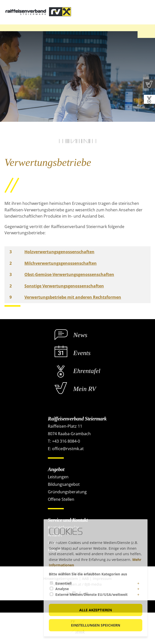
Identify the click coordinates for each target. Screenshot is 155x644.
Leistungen (58, 477)
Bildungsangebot (64, 484)
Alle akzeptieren (96, 610)
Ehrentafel (87, 371)
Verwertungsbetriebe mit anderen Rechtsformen (73, 297)
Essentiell (63, 583)
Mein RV (85, 389)
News (80, 335)
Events (82, 353)
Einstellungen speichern (96, 625)
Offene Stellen (61, 499)
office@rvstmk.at (68, 449)
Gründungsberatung (67, 492)
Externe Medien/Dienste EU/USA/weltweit (91, 594)
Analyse (62, 589)
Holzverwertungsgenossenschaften (59, 252)
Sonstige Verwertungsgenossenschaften (64, 286)
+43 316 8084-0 (66, 441)
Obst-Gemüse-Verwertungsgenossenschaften (69, 274)
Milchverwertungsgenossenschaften (61, 263)
